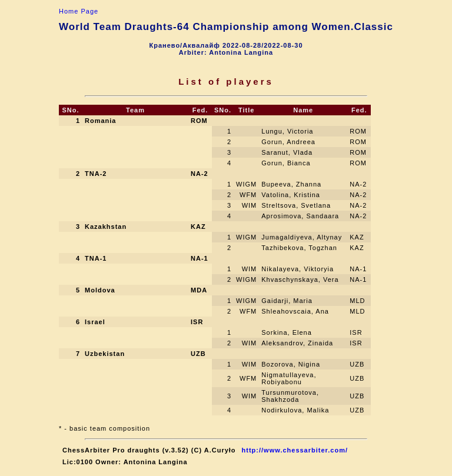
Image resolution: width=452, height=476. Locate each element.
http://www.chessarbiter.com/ (295, 450)
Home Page (79, 11)
